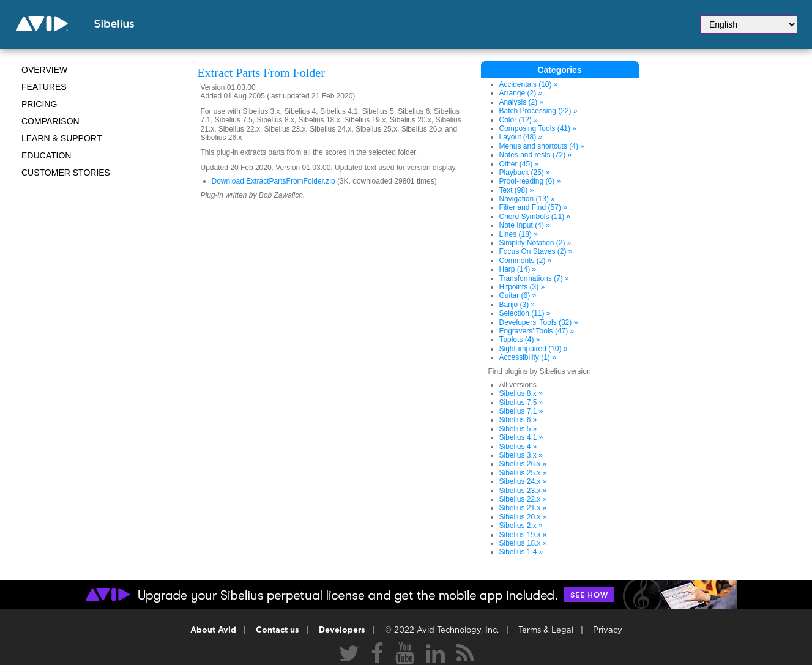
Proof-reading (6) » (530, 181)
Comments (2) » (526, 261)
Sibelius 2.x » (521, 526)
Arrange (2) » (521, 93)
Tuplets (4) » (520, 340)
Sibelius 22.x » (523, 499)
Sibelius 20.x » (523, 517)
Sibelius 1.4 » (521, 552)
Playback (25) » (525, 173)
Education (46, 155)
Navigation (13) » (527, 199)
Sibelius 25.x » (523, 473)
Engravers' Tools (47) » (537, 331)
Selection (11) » (525, 313)
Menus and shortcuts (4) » (542, 146)
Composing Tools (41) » (538, 128)
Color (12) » (519, 120)
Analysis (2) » (522, 102)
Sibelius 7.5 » (521, 403)
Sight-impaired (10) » (534, 349)
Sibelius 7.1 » (521, 411)
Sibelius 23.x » (523, 491)
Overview (44, 70)
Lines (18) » (519, 234)
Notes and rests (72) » (536, 155)
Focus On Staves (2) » (536, 251)
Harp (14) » (518, 269)
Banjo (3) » (517, 305)
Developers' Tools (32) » (539, 322)
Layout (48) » (521, 137)
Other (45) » (519, 164)
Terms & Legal (546, 630)
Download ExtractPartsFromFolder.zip (274, 181)
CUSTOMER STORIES (66, 173)
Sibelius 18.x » (523, 543)
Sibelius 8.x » (521, 393)
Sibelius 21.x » (523, 508)
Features (44, 87)
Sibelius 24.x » (523, 481)
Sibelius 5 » (518, 429)
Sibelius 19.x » (523, 535)
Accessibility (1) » (528, 357)
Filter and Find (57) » (533, 207)
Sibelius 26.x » (523, 464)
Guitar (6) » (518, 295)
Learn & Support (61, 138)
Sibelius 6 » (518, 420)
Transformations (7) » (534, 278)
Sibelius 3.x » (521, 455)
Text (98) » (517, 190)
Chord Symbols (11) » (535, 217)
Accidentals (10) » (529, 84)
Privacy (608, 630)
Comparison (50, 121)
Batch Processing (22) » (538, 111)
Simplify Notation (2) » (535, 243)
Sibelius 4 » (518, 447)
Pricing (39, 104)
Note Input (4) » (525, 225)
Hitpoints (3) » (522, 287)
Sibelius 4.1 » (521, 437)
